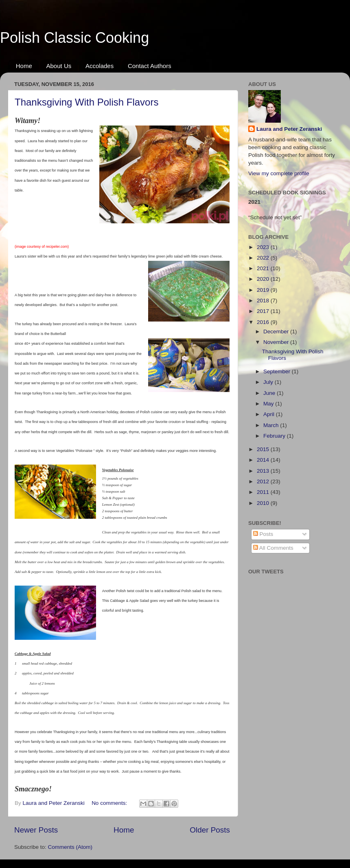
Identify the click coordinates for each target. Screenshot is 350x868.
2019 (264, 290)
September (278, 371)
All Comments (273, 548)
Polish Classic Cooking (74, 38)
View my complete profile (279, 173)
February (275, 436)
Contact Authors (150, 66)
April (270, 414)
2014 (264, 460)
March (272, 425)
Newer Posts (36, 830)
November (277, 342)
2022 (264, 258)
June (270, 393)
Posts (263, 534)
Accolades (100, 66)
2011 (264, 492)
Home (24, 66)
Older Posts (210, 830)
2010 (264, 503)
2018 (264, 301)
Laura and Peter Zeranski (289, 129)
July (269, 382)
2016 (264, 322)
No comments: (110, 803)
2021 (264, 268)
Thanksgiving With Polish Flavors (86, 102)
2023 (264, 247)
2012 (264, 481)
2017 (264, 311)
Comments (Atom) (70, 847)
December (277, 332)
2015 (264, 449)
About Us (59, 66)
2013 (264, 471)
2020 (264, 279)
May (269, 404)
